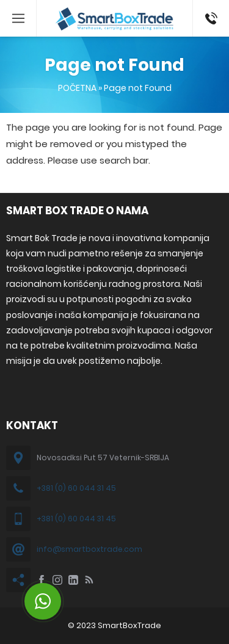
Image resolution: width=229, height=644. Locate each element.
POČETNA (77, 88)
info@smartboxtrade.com (89, 549)
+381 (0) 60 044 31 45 (76, 488)
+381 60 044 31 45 (209, 18)
